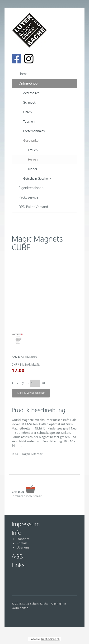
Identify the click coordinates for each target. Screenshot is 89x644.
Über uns (23, 547)
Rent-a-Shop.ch (50, 639)
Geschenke (31, 140)
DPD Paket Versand (33, 207)
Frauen (33, 150)
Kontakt (22, 543)
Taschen (29, 121)
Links (18, 565)
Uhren (28, 112)
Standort (23, 539)
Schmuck (29, 102)
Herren (33, 159)
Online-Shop (28, 83)
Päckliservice (28, 197)
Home (23, 74)
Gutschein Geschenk (37, 178)
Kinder (33, 169)
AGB (17, 556)
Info (16, 532)
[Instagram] (29, 59)
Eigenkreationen (31, 188)
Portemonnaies (34, 131)
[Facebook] (16, 59)
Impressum (26, 524)
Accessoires (31, 93)
